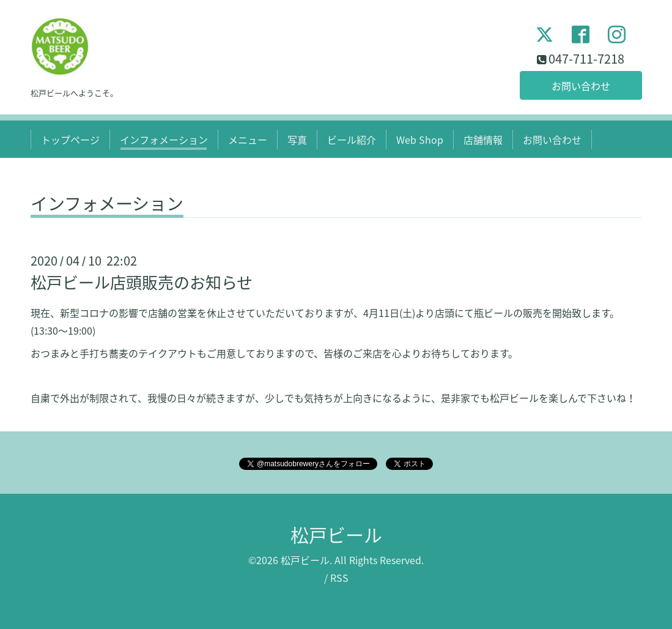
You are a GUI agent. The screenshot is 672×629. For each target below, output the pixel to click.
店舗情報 (483, 140)
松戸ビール (336, 534)
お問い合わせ (581, 86)
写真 (297, 140)
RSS (339, 578)
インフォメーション (164, 140)
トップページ (70, 140)
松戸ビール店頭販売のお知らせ (142, 282)
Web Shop (420, 140)
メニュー (248, 140)
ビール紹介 (352, 140)
